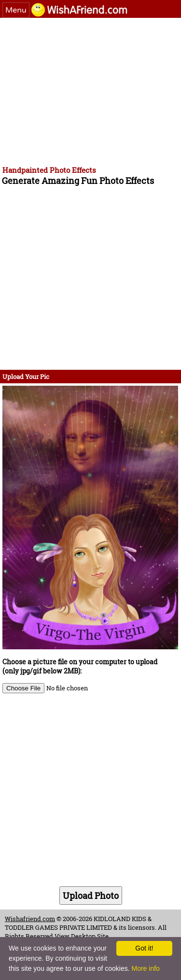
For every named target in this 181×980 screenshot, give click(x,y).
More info (145, 968)
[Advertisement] (90, 90)
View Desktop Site (82, 936)
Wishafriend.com (30, 919)
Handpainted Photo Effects (49, 170)
